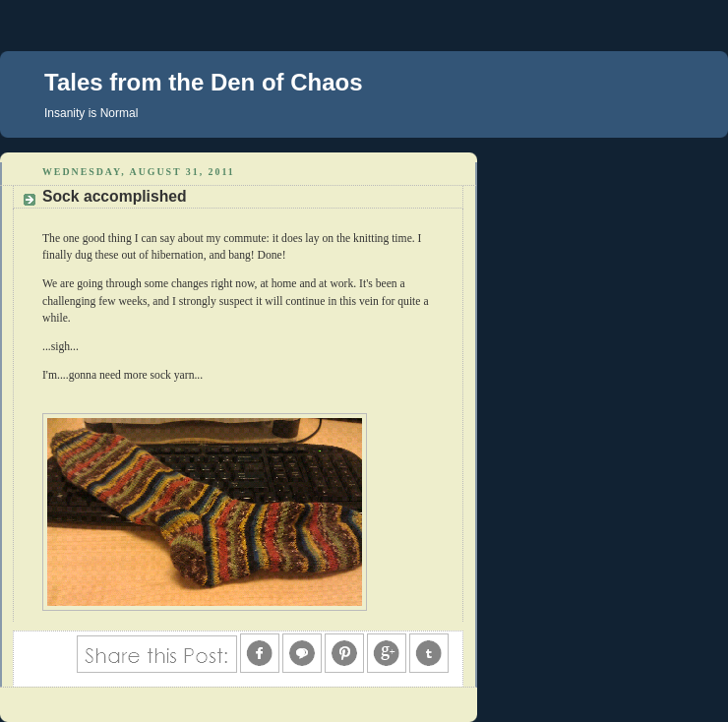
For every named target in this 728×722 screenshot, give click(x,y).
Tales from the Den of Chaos (204, 82)
